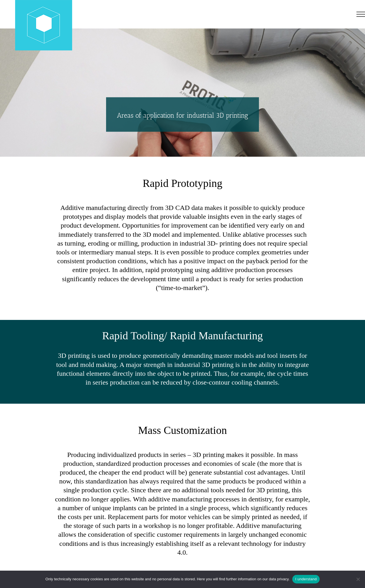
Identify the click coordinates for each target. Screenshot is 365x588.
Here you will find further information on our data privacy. (243, 579)
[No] (358, 579)
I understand (306, 579)
